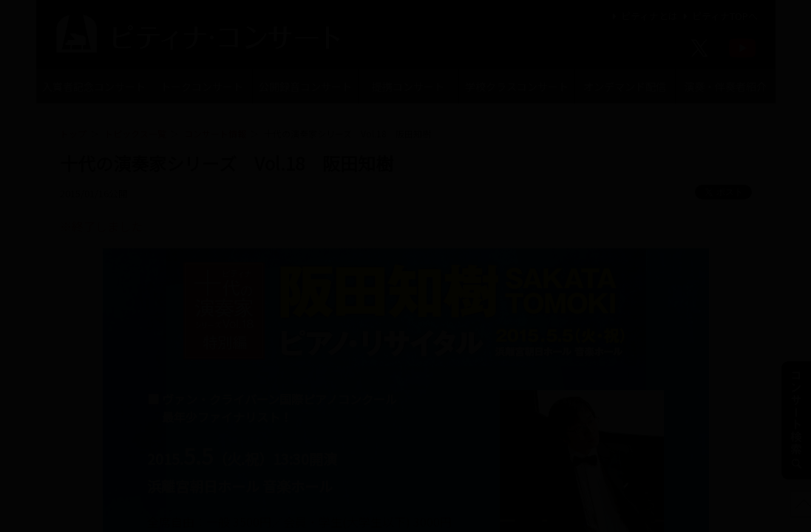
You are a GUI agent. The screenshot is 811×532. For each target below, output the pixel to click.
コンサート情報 (215, 133)
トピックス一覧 (135, 133)
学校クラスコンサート (517, 86)
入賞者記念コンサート (94, 86)
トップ (73, 133)
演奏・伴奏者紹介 (725, 86)
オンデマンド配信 (625, 86)
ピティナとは (644, 16)
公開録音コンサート (305, 86)
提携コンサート (408, 86)
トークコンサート (202, 86)
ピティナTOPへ (719, 16)
